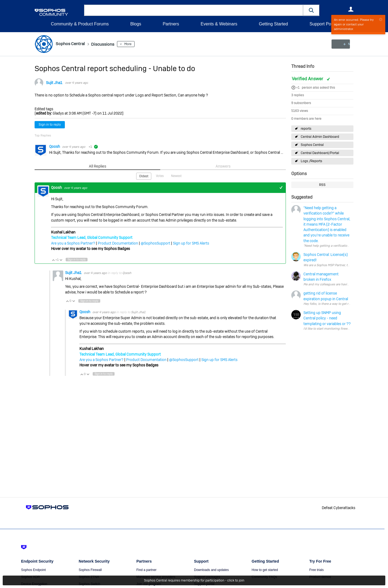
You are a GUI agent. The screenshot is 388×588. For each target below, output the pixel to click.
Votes (160, 176)
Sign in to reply (50, 125)
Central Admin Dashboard (320, 137)
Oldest (144, 176)
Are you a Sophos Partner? (73, 243)
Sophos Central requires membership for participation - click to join (194, 580)
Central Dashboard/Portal (320, 153)
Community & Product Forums (80, 24)
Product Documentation (118, 243)
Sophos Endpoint (33, 570)
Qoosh (55, 146)
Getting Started (273, 24)
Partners (171, 24)
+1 (298, 87)
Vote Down (61, 259)
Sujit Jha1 (54, 83)
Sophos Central (312, 145)
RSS (322, 185)
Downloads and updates (211, 570)
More (134, 44)
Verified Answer (308, 79)
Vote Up (53, 259)
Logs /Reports (311, 161)
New (341, 44)
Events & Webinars (219, 24)
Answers (223, 166)
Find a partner (147, 570)
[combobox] (194, 10)
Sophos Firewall (90, 570)
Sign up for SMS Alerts (191, 243)
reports (306, 128)
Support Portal (323, 24)
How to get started (265, 570)
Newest (176, 176)
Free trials (317, 570)
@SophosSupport (155, 243)
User (351, 9)
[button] (311, 10)
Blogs (136, 24)
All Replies (97, 166)
